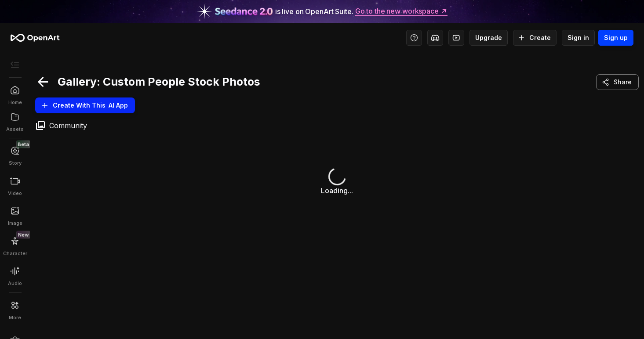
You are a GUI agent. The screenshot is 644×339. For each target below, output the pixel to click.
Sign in (578, 38)
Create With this (85, 105)
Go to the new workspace (401, 11)
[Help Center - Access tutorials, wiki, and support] (414, 38)
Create (535, 38)
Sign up (616, 38)
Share (617, 82)
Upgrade (489, 38)
